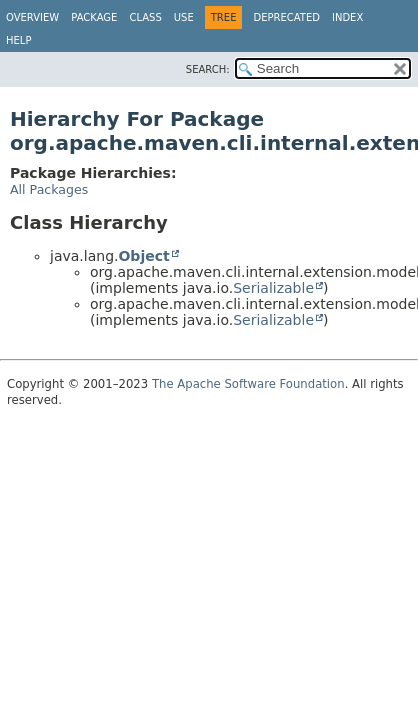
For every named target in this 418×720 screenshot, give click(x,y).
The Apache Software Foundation (248, 384)
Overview (32, 17)
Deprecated (286, 17)
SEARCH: (208, 69)
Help (18, 40)
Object (143, 256)
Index (347, 17)
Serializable (273, 288)
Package (94, 17)
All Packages (49, 189)
